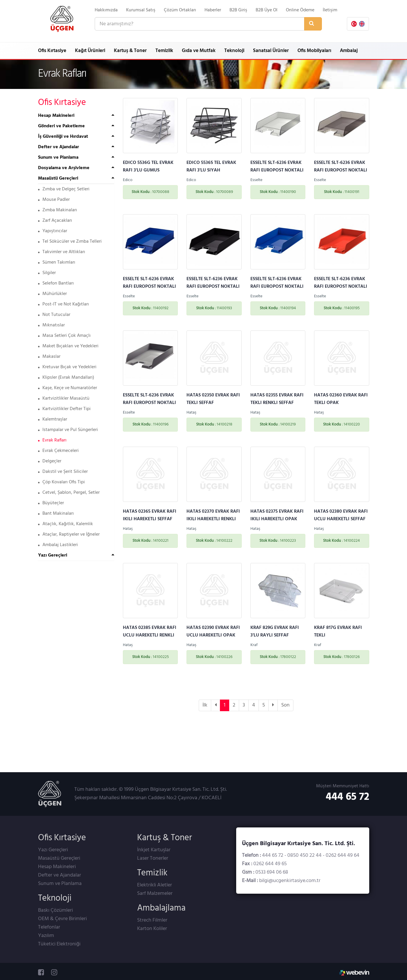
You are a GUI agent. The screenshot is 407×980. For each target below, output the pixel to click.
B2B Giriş (238, 10)
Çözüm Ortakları (180, 10)
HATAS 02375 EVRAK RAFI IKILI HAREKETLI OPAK (277, 515)
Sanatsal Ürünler (271, 51)
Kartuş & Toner (130, 51)
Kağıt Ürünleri (90, 51)
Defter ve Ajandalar (60, 875)
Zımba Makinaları (58, 210)
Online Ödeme (300, 10)
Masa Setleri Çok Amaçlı (64, 336)
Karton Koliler (152, 929)
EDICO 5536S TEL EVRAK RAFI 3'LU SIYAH (211, 167)
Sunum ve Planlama (60, 884)
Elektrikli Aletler (155, 885)
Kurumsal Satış (141, 10)
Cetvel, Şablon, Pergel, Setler (69, 493)
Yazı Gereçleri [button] (53, 555)
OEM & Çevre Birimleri (62, 919)
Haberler (213, 10)
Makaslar (49, 357)
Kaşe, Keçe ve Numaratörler (68, 388)
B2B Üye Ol (267, 10)
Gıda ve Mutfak (199, 51)
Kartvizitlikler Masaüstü (64, 398)
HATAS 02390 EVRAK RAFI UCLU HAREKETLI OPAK (213, 632)
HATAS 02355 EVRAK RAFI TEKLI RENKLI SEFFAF (277, 399)
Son (285, 705)
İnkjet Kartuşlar (154, 850)
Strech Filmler (152, 920)
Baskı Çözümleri (55, 910)
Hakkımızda (106, 10)
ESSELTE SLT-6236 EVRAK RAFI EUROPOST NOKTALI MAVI (277, 287)
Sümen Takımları (57, 262)
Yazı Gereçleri (53, 850)
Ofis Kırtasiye (52, 51)
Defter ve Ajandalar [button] (59, 147)
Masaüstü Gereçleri (59, 858)
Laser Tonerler (153, 858)
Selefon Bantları (56, 283)
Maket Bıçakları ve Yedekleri (68, 346)
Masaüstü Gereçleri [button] (58, 178)
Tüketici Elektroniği (59, 944)
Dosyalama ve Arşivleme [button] (64, 168)
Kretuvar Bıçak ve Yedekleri (67, 367)
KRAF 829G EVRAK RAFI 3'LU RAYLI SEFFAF (275, 632)
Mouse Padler (54, 200)
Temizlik (164, 51)
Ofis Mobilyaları (314, 51)
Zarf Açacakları (55, 221)
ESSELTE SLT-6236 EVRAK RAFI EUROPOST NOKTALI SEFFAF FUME (341, 170)
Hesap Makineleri (57, 867)
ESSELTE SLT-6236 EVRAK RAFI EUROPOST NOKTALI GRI (149, 403)
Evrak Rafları (52, 440)
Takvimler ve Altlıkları (62, 252)
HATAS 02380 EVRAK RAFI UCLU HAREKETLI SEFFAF (341, 515)
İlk (205, 705)
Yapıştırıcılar (53, 231)
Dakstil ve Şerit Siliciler (63, 472)
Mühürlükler (52, 294)
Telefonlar (49, 927)
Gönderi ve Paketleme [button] (61, 126)
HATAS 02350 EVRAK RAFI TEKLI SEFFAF (213, 399)
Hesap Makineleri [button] (56, 116)
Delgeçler (50, 461)
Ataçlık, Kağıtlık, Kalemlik (66, 524)
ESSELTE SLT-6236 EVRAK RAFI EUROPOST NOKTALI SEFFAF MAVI (149, 287)
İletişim (330, 10)
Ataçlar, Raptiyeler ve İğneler (69, 534)
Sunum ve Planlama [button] (58, 158)
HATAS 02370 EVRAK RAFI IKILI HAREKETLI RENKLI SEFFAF (213, 519)
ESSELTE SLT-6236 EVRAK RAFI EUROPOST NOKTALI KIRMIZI (341, 287)
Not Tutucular (54, 315)
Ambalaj (349, 51)
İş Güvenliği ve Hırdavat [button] (63, 137)
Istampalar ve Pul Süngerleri (68, 430)
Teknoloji (234, 51)
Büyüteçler (51, 503)
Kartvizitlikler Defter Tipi (64, 409)
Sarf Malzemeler (155, 894)
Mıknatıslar (51, 325)
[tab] (76, 116)
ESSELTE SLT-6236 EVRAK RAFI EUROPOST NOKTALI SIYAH (213, 287)
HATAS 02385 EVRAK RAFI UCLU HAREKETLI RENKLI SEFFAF (150, 635)
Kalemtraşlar (53, 419)
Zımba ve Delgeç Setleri (64, 189)
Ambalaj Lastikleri (58, 545)
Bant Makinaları (56, 514)
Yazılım (46, 936)
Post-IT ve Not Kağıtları (63, 304)
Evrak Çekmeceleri (58, 451)
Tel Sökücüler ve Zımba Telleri (70, 242)
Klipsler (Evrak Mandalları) (66, 378)
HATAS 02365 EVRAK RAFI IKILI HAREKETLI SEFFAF (150, 515)
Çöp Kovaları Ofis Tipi (61, 482)
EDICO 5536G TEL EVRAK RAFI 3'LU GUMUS (148, 167)
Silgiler (47, 273)
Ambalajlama (161, 908)
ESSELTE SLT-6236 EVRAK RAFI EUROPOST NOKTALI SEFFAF (277, 170)
